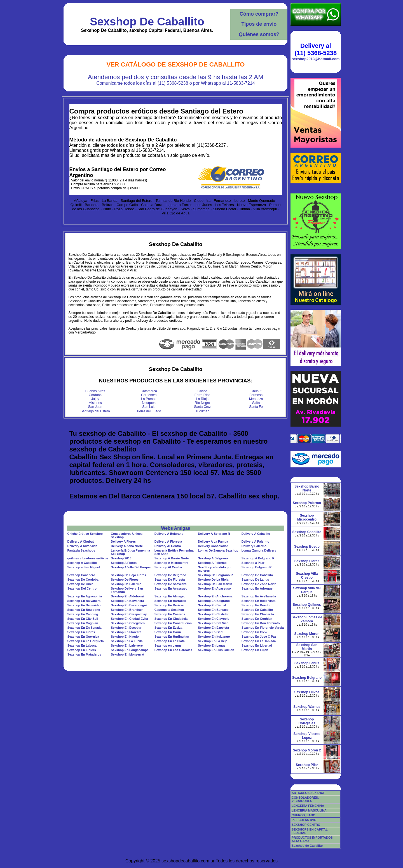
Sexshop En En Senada (84, 628)
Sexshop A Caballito (82, 563)
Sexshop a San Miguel (83, 567)
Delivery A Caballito (256, 534)
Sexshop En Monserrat (127, 654)
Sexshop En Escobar (126, 628)
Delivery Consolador (213, 546)
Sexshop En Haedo (125, 637)
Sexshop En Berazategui (129, 605)
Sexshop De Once (80, 584)
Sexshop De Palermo (126, 584)
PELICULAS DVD (304, 820)
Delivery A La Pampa (213, 541)
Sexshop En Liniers (81, 650)
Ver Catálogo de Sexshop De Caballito (176, 64)
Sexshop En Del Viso (213, 623)
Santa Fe (256, 407)
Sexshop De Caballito (147, 22)
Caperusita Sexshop (169, 610)
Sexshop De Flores (125, 580)
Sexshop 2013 (121, 558)
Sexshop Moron (307, 634)
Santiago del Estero (95, 411)
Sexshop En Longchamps (130, 650)
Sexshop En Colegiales (128, 623)
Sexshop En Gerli (211, 632)
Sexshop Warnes (307, 707)
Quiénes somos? (259, 34)
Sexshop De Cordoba (83, 580)
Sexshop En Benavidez (84, 605)
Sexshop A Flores (124, 563)
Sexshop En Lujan (255, 650)
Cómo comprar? (259, 14)
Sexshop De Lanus (255, 580)
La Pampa (149, 399)
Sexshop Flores (307, 561)
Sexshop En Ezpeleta (213, 628)
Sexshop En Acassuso (171, 588)
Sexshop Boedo (307, 547)
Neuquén (149, 403)
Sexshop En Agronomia (85, 596)
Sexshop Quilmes (307, 605)
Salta (256, 403)
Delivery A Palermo (255, 541)
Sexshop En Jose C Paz (259, 637)
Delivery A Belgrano (169, 534)
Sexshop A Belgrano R (258, 558)
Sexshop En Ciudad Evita (129, 619)
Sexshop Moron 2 (307, 750)
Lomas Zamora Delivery (259, 550)
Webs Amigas (175, 528)
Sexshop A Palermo (212, 563)
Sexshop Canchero (81, 575)
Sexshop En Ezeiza (168, 628)
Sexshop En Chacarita (258, 614)
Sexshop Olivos (307, 692)
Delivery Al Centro (168, 546)
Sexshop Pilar (307, 765)
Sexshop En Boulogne (84, 610)
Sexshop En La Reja (213, 641)
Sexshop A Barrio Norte (172, 558)
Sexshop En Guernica (83, 637)
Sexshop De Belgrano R (215, 575)
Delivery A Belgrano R (214, 534)
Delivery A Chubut (80, 541)
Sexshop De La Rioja (213, 580)
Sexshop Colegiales (307, 721)
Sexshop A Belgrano (213, 558)
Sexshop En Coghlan (257, 619)
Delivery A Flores (123, 541)
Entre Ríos (202, 395)
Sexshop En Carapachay (129, 614)
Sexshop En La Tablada (259, 641)
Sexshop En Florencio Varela (263, 628)
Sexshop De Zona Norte (259, 584)
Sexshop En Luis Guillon (216, 650)
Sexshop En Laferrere (127, 645)
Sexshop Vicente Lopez (307, 736)
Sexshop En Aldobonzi (127, 596)
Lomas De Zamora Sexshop (218, 550)
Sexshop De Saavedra (171, 584)
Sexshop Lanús (307, 663)
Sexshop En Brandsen (127, 610)
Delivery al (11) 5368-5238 (316, 49)
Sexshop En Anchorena (215, 596)
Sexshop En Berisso (169, 605)
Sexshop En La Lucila (127, 641)
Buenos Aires (95, 391)
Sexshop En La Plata (170, 641)
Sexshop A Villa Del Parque (131, 567)
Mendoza (256, 399)
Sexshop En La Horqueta (85, 641)
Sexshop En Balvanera (84, 601)
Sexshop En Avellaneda (259, 596)
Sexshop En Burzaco (213, 610)
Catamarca (149, 391)
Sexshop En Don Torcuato (261, 623)
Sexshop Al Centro (168, 567)
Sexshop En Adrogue (257, 588)
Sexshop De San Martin (215, 584)
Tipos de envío (259, 24)
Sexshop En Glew (254, 632)
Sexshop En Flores (81, 632)
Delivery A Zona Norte (127, 546)
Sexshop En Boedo (256, 605)
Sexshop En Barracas (170, 601)
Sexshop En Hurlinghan (172, 637)
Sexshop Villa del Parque (307, 590)
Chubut (256, 391)
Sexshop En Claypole (214, 619)
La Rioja (202, 399)
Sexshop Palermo (307, 503)
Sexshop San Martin (307, 647)
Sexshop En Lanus (212, 645)
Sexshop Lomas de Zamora (307, 619)
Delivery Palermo (254, 546)
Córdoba (95, 395)
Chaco (202, 391)
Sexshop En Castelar (213, 614)
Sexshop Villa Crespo (307, 576)
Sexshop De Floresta (170, 580)
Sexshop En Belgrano (214, 601)
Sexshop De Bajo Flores (128, 575)
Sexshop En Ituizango (214, 637)
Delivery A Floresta (168, 541)
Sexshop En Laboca (82, 645)
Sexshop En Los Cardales (173, 650)
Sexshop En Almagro (170, 596)
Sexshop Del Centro (82, 588)
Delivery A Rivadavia (82, 546)
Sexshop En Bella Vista (258, 601)
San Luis (149, 407)
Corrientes (149, 395)
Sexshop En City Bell (83, 619)
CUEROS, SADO (304, 815)
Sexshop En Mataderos (84, 654)
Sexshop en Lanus (168, 645)
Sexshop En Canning (83, 614)
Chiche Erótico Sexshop (85, 534)
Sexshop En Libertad (257, 645)
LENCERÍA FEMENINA (308, 806)
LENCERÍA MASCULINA (309, 810)
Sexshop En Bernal (212, 605)
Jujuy (95, 399)
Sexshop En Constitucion (173, 623)
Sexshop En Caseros (170, 614)
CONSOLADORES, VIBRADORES (305, 799)
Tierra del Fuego (149, 411)
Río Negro (202, 403)
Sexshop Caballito (307, 532)
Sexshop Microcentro (307, 517)
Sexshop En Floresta (126, 632)
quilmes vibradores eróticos (88, 558)
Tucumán (202, 411)
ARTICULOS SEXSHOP (308, 793)
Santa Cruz (202, 407)
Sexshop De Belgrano (170, 575)
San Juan (95, 407)
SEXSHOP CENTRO (306, 825)
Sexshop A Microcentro (172, 563)
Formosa (256, 395)
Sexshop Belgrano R (257, 567)
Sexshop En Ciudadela (171, 619)
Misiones (95, 403)
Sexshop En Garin (168, 632)
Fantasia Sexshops (81, 550)
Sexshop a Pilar (253, 563)
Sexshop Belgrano (307, 678)
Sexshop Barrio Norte (307, 488)
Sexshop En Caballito (257, 610)
